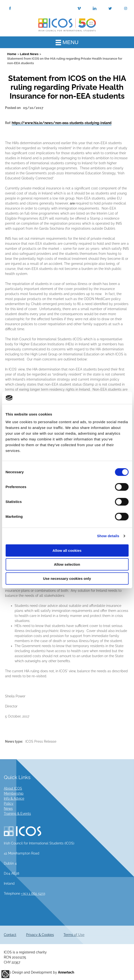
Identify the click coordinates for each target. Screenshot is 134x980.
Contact (10, 935)
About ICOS (13, 788)
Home (12, 54)
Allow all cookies (67, 550)
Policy (9, 803)
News (8, 809)
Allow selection (67, 564)
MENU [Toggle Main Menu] (67, 42)
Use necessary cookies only (67, 578)
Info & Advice (14, 798)
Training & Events (17, 814)
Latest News (29, 54)
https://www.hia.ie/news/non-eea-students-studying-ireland (62, 123)
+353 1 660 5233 (33, 894)
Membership (14, 793)
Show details (108, 536)
